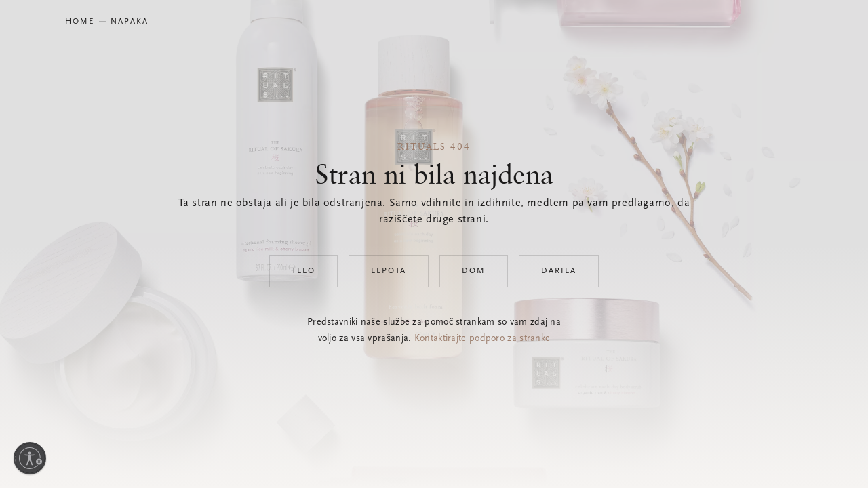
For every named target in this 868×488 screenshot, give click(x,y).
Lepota (389, 271)
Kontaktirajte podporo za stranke (482, 339)
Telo (303, 271)
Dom (474, 271)
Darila (559, 271)
